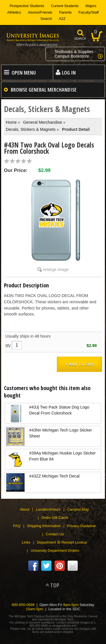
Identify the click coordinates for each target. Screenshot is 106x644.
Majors (91, 6)
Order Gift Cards (55, 518)
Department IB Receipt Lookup (62, 542)
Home (11, 122)
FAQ (17, 526)
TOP (55, 585)
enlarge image (56, 270)
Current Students (65, 6)
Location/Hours (48, 509)
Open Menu (24, 73)
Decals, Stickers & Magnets (31, 129)
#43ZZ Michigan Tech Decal (54, 476)
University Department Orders (55, 551)
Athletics (14, 12)
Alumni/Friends (40, 12)
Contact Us (55, 534)
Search (46, 19)
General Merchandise (43, 122)
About (25, 509)
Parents (65, 12)
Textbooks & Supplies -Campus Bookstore (75, 54)
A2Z (62, 19)
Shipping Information (44, 526)
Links (26, 542)
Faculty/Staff (89, 12)
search (80, 39)
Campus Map (78, 509)
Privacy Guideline (82, 526)
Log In (69, 73)
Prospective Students (27, 6)
